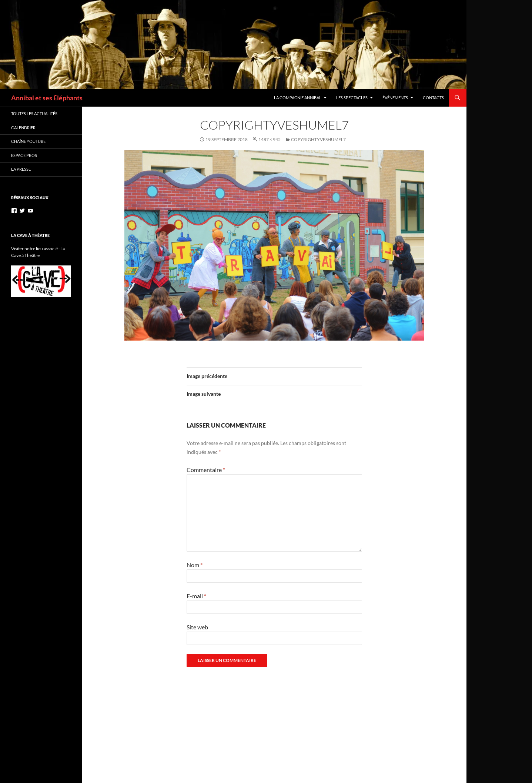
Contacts (433, 98)
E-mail (196, 596)
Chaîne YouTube (28, 141)
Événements (395, 98)
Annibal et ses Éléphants (47, 98)
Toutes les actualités (34, 113)
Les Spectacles (352, 98)
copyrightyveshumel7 (318, 139)
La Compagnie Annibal (298, 98)
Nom (195, 565)
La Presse (21, 169)
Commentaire (206, 470)
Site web (197, 627)
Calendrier (23, 128)
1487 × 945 (270, 139)
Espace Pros (24, 155)
